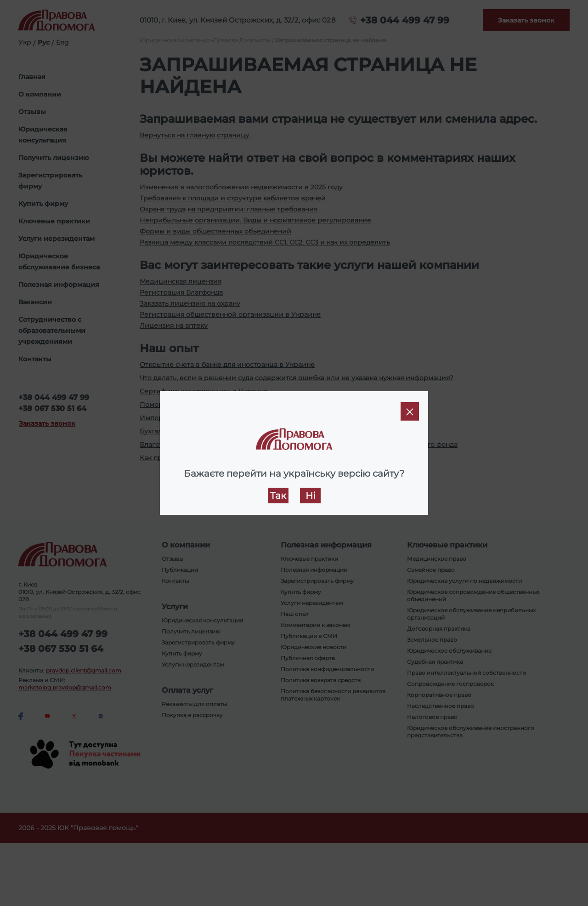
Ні (310, 496)
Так (278, 496)
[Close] (410, 411)
